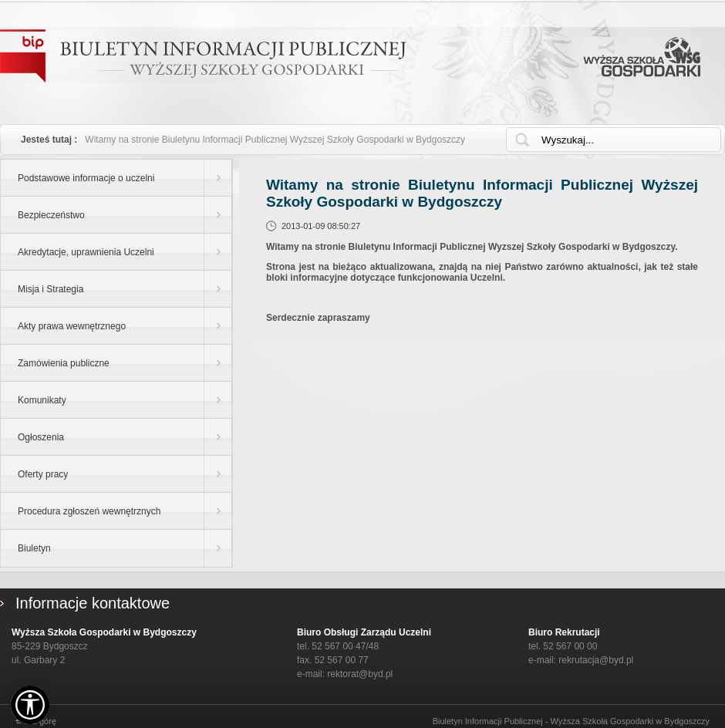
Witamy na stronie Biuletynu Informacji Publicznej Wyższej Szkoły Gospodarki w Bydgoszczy (275, 140)
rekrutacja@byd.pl (596, 660)
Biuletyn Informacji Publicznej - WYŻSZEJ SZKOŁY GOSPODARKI (203, 56)
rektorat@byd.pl (360, 674)
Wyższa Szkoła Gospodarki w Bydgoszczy (642, 57)
